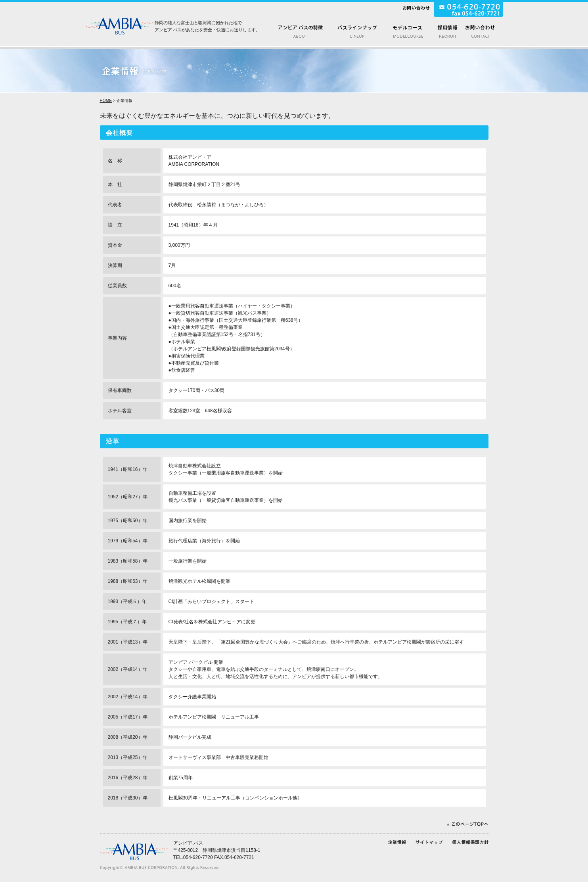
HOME (106, 101)
